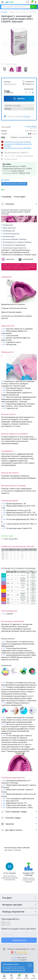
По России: (7, 171)
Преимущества (9, 231)
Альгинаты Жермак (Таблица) (14, 239)
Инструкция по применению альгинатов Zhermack (18, 145)
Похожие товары (19, 818)
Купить (19, 98)
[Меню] (2, 2)
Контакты (34, 977)
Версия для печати (11, 159)
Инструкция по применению (14, 245)
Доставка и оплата (19, 830)
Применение (8, 225)
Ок (30, 965)
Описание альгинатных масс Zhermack (18, 142)
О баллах (26, 116)
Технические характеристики (14, 248)
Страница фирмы (31, 126)
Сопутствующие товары (19, 812)
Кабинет (26, 977)
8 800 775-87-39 (22, 958)
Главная (12, 12)
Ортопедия (22, 12)
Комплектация (9, 236)
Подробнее (23, 960)
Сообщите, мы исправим (24, 156)
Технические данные (11, 234)
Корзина (19, 977)
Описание (19, 204)
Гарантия (19, 824)
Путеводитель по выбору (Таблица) (17, 242)
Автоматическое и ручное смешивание (18, 148)
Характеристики (9, 228)
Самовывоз (7, 173)
